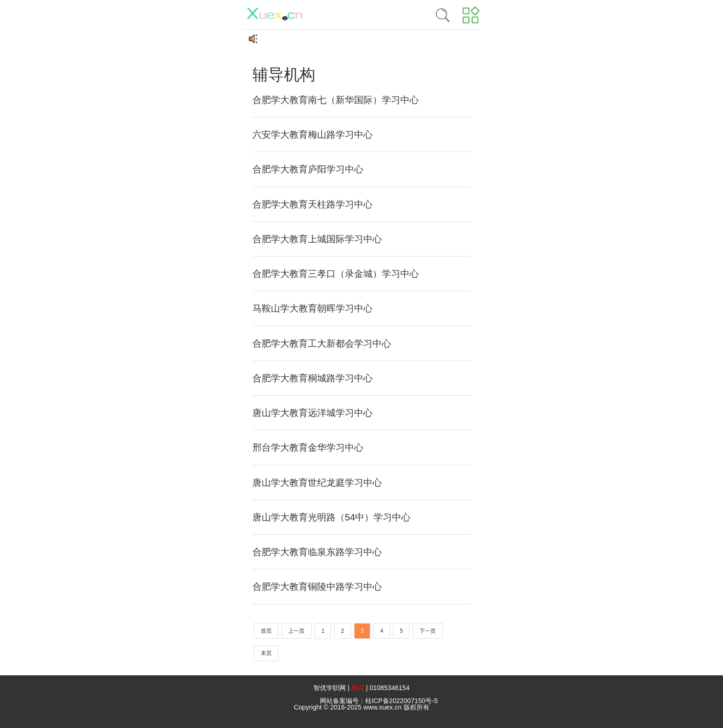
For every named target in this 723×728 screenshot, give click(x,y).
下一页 (428, 631)
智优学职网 (330, 688)
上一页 (296, 631)
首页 (266, 631)
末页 (266, 653)
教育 (358, 688)
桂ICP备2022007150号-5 (401, 701)
